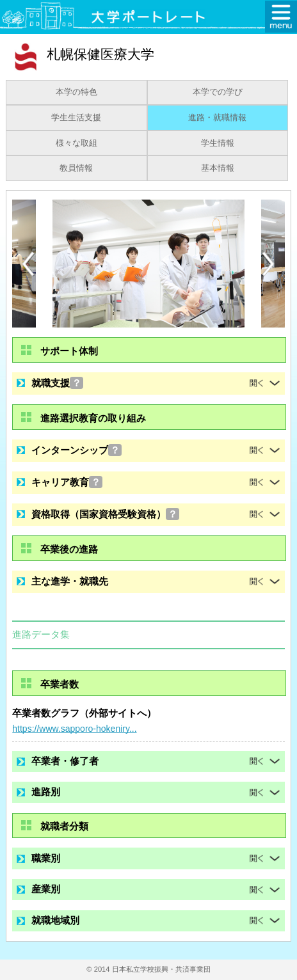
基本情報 (218, 168)
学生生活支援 (76, 118)
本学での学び (218, 92)
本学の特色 (76, 92)
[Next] (269, 264)
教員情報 (76, 168)
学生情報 (218, 143)
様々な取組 (76, 143)
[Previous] (28, 264)
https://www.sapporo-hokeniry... (74, 729)
